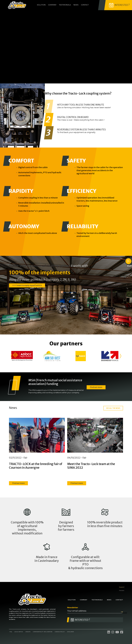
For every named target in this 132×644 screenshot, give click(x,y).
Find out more (96, 387)
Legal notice (19, 632)
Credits (28, 632)
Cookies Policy (60, 632)
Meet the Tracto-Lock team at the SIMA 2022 (91, 466)
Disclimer (70, 632)
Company (52, 5)
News (76, 5)
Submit (122, 612)
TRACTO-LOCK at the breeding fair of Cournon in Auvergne (36, 466)
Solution (41, 5)
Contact (85, 5)
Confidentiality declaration (43, 632)
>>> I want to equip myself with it (27, 285)
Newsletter (73, 608)
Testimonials (65, 5)
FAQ (11, 632)
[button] (11, 356)
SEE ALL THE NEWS (113, 408)
